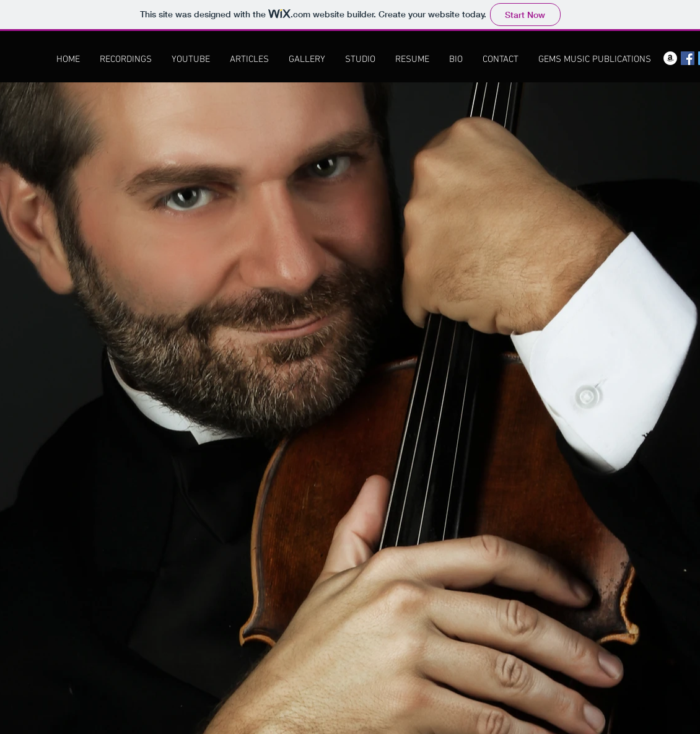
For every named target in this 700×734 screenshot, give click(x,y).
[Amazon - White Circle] (670, 58)
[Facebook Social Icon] (688, 58)
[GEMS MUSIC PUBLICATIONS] (595, 59)
